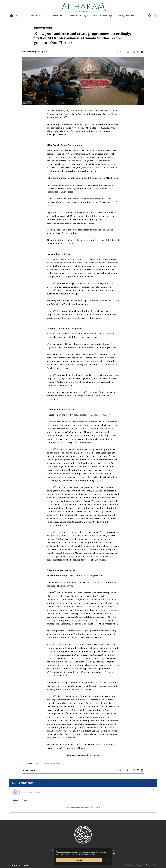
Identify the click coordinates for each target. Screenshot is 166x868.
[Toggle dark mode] (17, 16)
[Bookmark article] (119, 52)
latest (16, 800)
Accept (79, 860)
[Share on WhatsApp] (138, 52)
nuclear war (67, 586)
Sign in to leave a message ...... (33, 792)
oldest (26, 800)
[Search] (150, 16)
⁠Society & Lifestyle (126, 16)
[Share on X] (134, 52)
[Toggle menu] (12, 16)
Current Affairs (58, 16)
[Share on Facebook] (142, 52)
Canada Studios (39, 763)
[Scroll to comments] (128, 52)
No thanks (107, 860)
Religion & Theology (79, 16)
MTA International (50, 763)
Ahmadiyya (30, 763)
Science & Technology (103, 16)
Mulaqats (49, 28)
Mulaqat (59, 763)
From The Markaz (38, 16)
